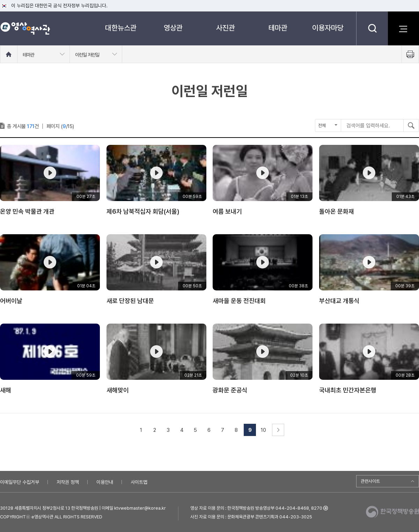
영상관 (173, 28)
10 (263, 430)
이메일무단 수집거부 (20, 482)
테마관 (278, 28)
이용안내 (105, 482)
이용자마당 (328, 28)
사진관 (226, 28)
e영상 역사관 (25, 28)
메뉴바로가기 (0, 0)
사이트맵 (139, 482)
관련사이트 (370, 481)
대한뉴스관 (121, 28)
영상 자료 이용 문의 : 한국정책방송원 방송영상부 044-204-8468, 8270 (256, 508)
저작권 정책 (68, 482)
